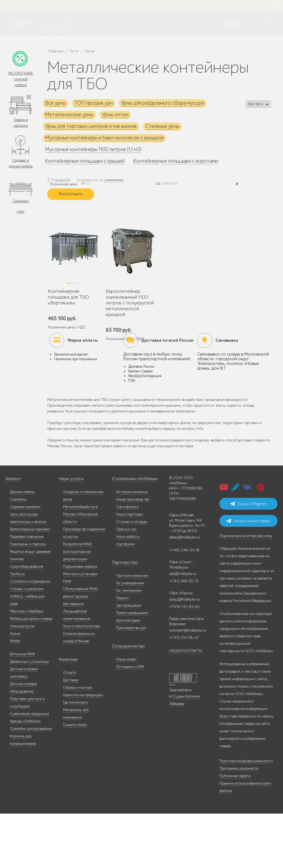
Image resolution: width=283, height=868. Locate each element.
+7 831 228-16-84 (174, 29)
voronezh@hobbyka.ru (188, 685)
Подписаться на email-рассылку (246, 590)
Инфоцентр (45, 30)
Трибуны (17, 628)
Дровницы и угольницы (30, 716)
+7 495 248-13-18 (121, 19)
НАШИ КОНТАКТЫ (186, 705)
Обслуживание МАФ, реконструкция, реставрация (80, 651)
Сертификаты (128, 561)
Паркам (122, 652)
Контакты (62, 30)
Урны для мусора (24, 569)
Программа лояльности (239, 823)
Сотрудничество (125, 701)
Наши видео (126, 714)
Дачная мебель (22, 546)
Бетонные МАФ (22, 708)
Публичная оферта (235, 830)
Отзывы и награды (132, 576)
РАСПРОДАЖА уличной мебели (21, 79)
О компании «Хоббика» (132, 533)
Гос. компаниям (129, 645)
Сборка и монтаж (78, 742)
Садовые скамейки (25, 561)
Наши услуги (70, 533)
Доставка (71, 734)
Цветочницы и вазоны (28, 576)
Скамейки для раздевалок (31, 783)
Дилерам (65, 24)
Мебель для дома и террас (31, 673)
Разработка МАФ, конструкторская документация (78, 606)
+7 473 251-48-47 (174, 19)
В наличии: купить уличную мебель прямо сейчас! (141, 6)
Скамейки (21, 203)
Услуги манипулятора (81, 681)
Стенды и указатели (27, 643)
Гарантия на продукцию (83, 749)
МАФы (15, 695)
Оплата (70, 727)
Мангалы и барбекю (27, 666)
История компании (132, 546)
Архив (15, 688)
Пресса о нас (126, 584)
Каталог (42, 17)
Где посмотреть (76, 757)
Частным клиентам (132, 630)
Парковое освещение (27, 591)
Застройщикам (129, 660)
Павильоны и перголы (28, 599)
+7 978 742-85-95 (174, 24)
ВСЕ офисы (145, 29)
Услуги (80, 24)
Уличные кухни (22, 681)
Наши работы (46, 24)
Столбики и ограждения (30, 636)
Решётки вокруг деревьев (30, 606)
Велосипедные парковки (30, 584)
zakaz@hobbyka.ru (123, 29)
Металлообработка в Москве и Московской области (80, 569)
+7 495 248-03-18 (184, 605)
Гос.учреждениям (130, 637)
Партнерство (123, 617)
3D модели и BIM (130, 721)
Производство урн (131, 682)
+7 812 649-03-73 (121, 24)
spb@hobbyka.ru (183, 628)
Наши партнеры (130, 569)
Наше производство (65, 17)
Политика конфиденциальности (246, 815)
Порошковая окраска (80, 621)
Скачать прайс (75, 779)
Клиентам (67, 714)
